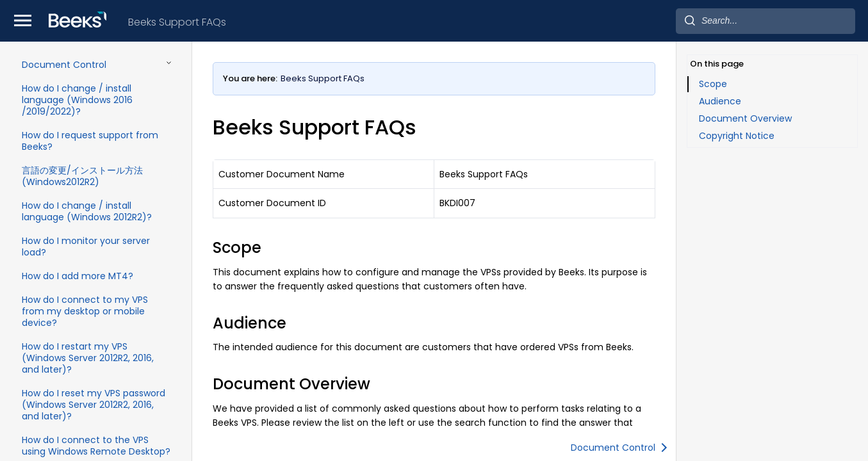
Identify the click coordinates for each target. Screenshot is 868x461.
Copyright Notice (737, 136)
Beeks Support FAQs (177, 22)
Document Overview (745, 118)
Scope (713, 84)
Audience (720, 101)
